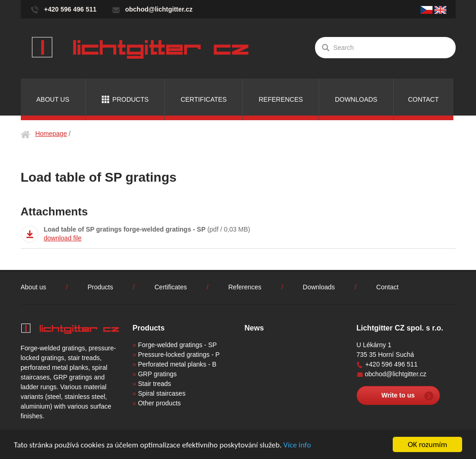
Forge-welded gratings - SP (177, 345)
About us (53, 99)
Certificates (204, 99)
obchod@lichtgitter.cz (159, 9)
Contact (423, 99)
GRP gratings (157, 374)
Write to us (398, 395)
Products (131, 99)
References (281, 99)
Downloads (356, 99)
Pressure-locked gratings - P (179, 355)
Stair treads (155, 384)
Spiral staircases (162, 393)
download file (63, 238)
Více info (297, 445)
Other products (159, 403)
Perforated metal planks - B (177, 364)
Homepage (51, 134)
